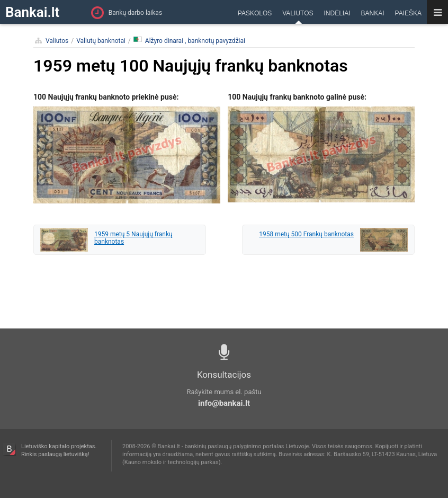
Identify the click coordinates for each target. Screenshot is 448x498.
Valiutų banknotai (101, 41)
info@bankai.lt (224, 403)
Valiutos (57, 41)
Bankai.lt (32, 12)
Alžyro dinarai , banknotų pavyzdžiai (189, 41)
